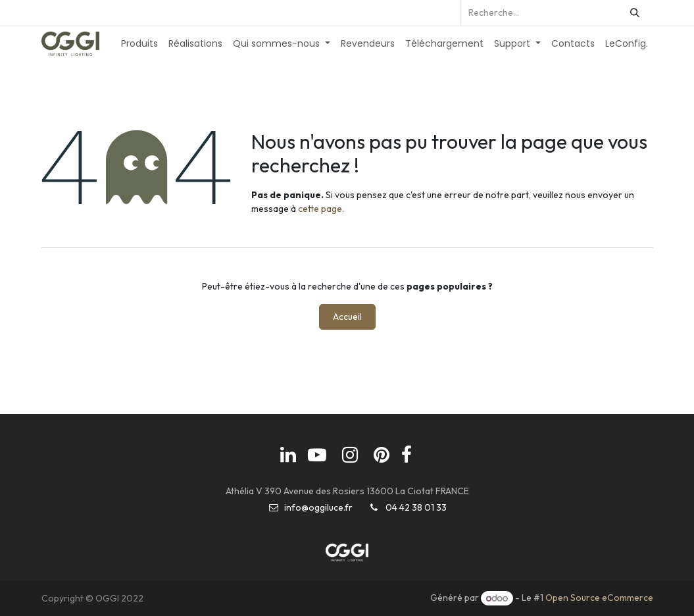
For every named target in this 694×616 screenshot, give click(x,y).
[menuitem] (139, 44)
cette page (320, 209)
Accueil (347, 317)
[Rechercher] (635, 13)
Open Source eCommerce (599, 598)
